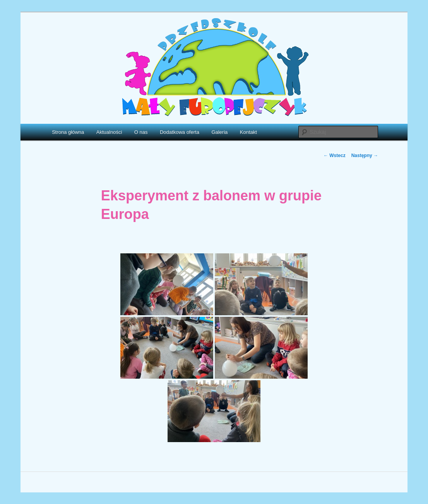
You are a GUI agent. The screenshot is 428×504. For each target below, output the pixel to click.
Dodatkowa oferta (180, 132)
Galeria (219, 132)
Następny (365, 155)
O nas (141, 132)
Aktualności (109, 132)
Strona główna (68, 132)
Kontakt (248, 132)
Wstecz (335, 155)
